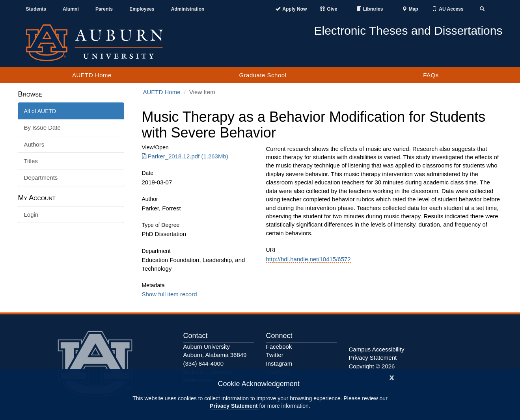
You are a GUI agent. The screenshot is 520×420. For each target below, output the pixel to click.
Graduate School (263, 75)
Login (31, 215)
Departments (41, 177)
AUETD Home (92, 75)
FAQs (431, 75)
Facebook (279, 347)
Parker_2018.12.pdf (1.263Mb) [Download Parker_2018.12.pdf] (185, 156)
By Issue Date (42, 127)
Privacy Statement (234, 406)
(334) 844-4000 (204, 363)
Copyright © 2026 (372, 366)
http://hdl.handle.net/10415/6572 (308, 259)
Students (36, 9)
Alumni (71, 9)
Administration (188, 9)
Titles (31, 161)
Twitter (275, 355)
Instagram (279, 363)
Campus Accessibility (377, 349)
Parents (104, 9)
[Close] (392, 377)
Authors (34, 144)
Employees (142, 9)
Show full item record (170, 294)
